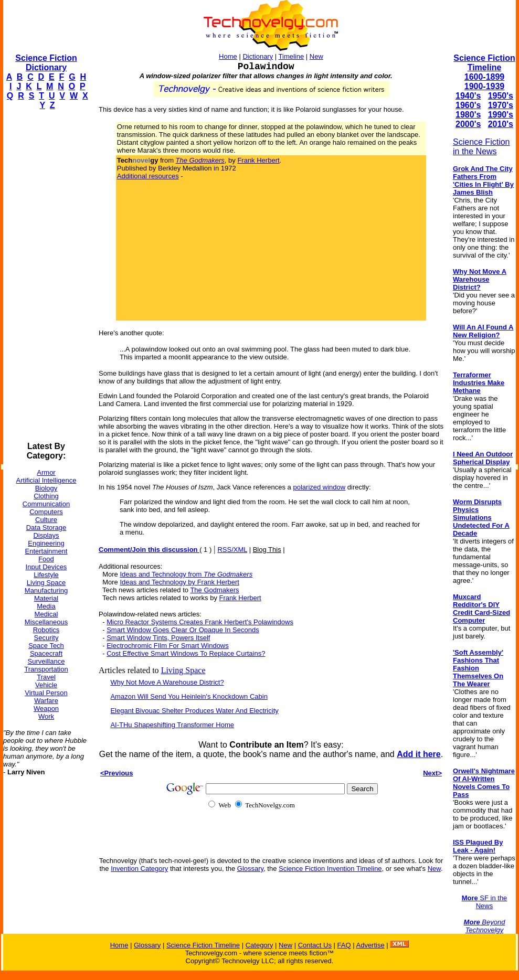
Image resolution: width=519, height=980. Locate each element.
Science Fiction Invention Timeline (330, 869)
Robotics (46, 630)
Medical (46, 614)
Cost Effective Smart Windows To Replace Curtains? (186, 653)
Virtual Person (46, 693)
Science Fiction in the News (481, 147)
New (316, 56)
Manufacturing (46, 590)
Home (228, 56)
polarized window (319, 487)
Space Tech (46, 646)
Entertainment (46, 551)
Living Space (46, 583)
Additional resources (148, 176)
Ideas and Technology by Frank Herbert (179, 582)
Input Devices (46, 567)
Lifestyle (46, 575)
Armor (46, 472)
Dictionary (258, 56)
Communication (46, 504)
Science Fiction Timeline (484, 63)
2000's (468, 124)
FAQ (344, 945)
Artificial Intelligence (46, 480)
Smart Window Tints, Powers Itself (158, 638)
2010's (501, 124)
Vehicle (46, 685)
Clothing (46, 496)
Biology (46, 488)
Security (46, 638)
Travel (46, 677)
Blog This (267, 550)
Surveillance (46, 661)
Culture (46, 520)
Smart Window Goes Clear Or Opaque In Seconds (183, 630)
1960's (468, 105)
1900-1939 (485, 86)
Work (46, 716)
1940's (468, 96)
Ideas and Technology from (186, 574)
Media (46, 606)
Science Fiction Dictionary (46, 63)
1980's (468, 115)
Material (46, 598)
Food (46, 559)
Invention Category (139, 869)
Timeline (292, 56)
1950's (501, 96)
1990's (501, 115)
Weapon (46, 709)
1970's (501, 105)
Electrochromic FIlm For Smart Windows (168, 646)
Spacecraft (46, 653)
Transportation (46, 669)
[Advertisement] (45, 276)
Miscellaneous (46, 622)
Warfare (46, 701)
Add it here (419, 754)
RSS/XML (232, 550)
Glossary (250, 869)
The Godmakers (214, 590)
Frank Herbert (258, 160)
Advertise (370, 945)
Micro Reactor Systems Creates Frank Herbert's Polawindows (200, 622)
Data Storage (46, 528)
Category (259, 945)
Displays (46, 535)
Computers (46, 512)
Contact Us (315, 945)
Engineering (46, 543)
